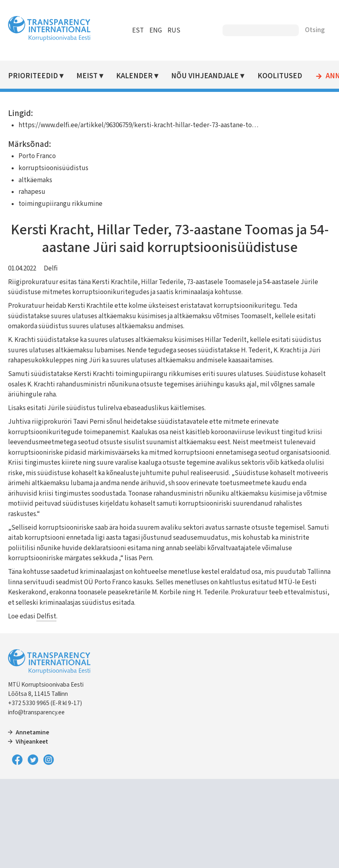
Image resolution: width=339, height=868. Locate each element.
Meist (87, 76)
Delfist (46, 616)
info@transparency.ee (36, 712)
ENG (156, 30)
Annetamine (32, 732)
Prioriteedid (33, 76)
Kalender (134, 76)
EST (138, 30)
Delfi (51, 268)
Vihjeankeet (32, 742)
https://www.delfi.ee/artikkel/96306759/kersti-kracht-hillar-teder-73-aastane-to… (138, 125)
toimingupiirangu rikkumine (60, 204)
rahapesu (32, 192)
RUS (174, 30)
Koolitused (280, 76)
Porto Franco (37, 156)
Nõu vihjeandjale (205, 76)
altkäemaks (35, 180)
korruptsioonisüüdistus (53, 168)
